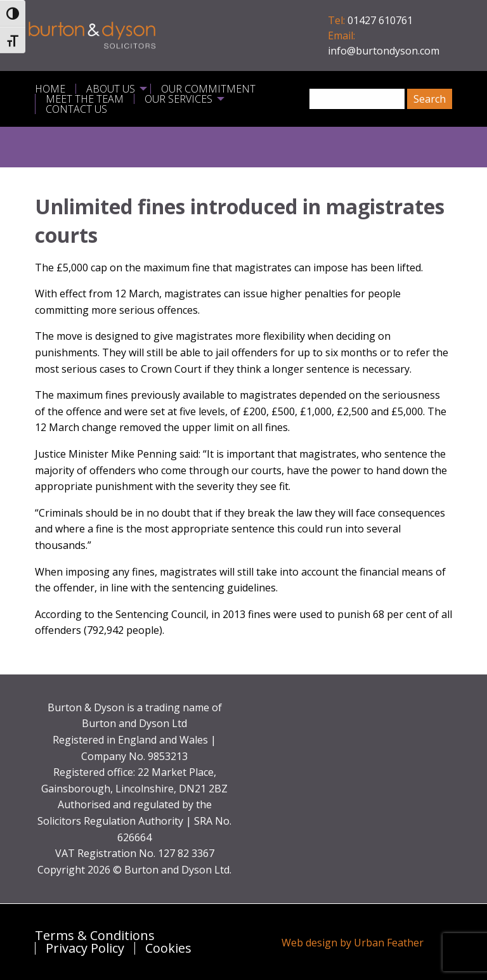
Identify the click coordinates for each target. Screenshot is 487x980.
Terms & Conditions (95, 936)
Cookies (168, 948)
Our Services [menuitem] (179, 99)
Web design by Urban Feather (353, 943)
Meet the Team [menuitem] (85, 99)
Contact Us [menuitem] (76, 109)
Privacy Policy (85, 948)
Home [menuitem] (50, 89)
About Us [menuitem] (111, 89)
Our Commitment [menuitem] (208, 89)
